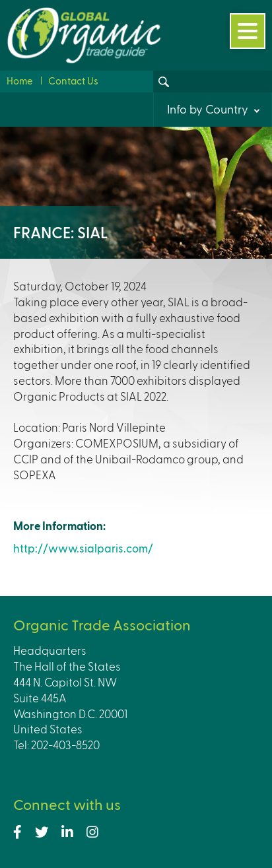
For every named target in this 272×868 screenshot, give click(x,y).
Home (20, 81)
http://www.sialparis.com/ (83, 548)
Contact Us (73, 81)
